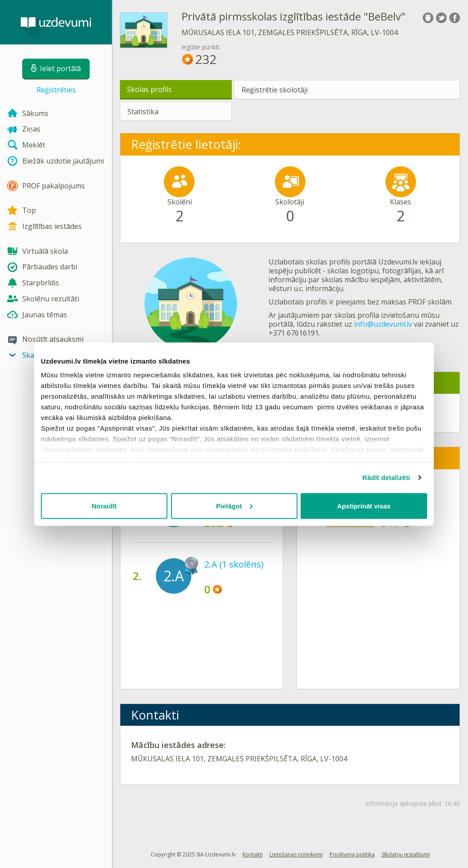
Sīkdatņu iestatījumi (406, 854)
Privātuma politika (352, 854)
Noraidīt (104, 506)
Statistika (143, 112)
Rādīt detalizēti (386, 478)
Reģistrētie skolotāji (275, 90)
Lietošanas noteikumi (296, 854)
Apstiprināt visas (364, 506)
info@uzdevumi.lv (383, 324)
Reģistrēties (56, 90)
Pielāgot (234, 506)
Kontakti (253, 854)
